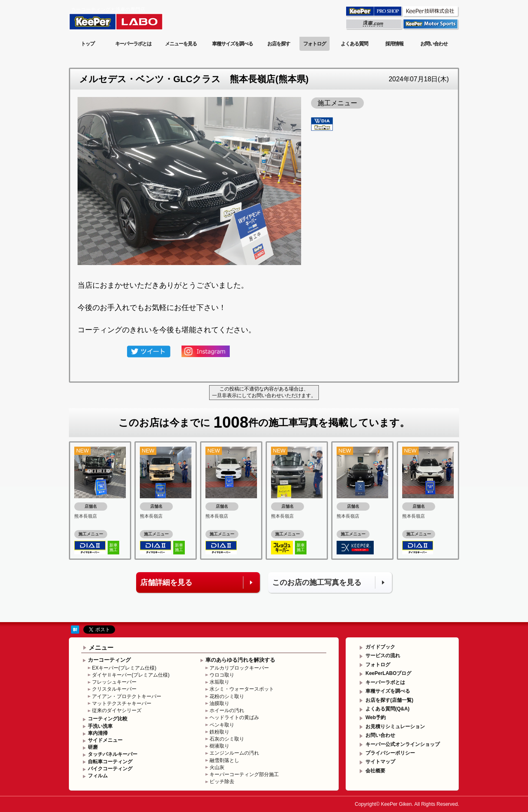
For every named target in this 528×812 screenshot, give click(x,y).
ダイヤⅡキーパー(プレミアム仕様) (131, 675)
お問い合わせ (434, 44)
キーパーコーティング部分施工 (244, 774)
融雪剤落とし (224, 760)
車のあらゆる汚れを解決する (240, 660)
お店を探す (279, 44)
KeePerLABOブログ (388, 673)
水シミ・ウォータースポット (242, 689)
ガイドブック (380, 647)
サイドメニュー (105, 740)
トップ (88, 44)
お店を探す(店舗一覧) (389, 700)
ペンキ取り (222, 725)
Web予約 (376, 717)
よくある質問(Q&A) (388, 709)
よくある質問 (354, 44)
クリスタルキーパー (114, 689)
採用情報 (394, 44)
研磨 (93, 747)
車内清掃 (98, 733)
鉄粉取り (219, 732)
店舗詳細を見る (166, 582)
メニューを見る (181, 44)
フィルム (98, 776)
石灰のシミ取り (227, 739)
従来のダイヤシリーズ (117, 710)
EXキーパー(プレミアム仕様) (124, 668)
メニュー (101, 647)
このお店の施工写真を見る (317, 582)
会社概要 (375, 771)
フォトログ (315, 44)
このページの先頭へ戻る (426, 616)
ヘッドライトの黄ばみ (234, 717)
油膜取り (219, 703)
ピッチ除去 (222, 781)
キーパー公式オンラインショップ (403, 744)
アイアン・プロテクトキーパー (127, 696)
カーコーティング (109, 660)
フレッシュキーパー (114, 682)
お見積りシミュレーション (395, 727)
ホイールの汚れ (227, 710)
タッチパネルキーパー (113, 754)
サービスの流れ (383, 656)
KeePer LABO (128, 18)
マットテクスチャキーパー (122, 703)
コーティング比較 (108, 719)
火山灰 (217, 767)
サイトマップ (380, 762)
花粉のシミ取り (227, 696)
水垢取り (219, 682)
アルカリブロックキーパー (239, 668)
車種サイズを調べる (232, 44)
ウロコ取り (222, 675)
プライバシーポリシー (390, 753)
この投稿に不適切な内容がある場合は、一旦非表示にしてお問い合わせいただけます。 (264, 392)
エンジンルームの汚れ (234, 753)
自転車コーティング (110, 762)
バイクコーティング (110, 769)
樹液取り (219, 746)
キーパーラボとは (133, 44)
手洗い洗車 (100, 726)
